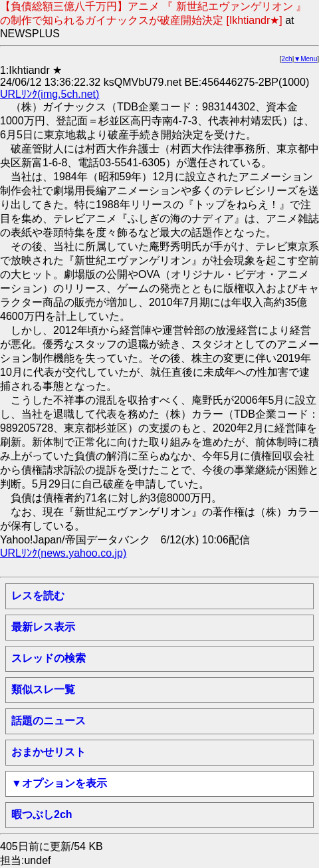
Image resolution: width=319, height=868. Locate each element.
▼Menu (305, 59)
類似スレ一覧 (43, 689)
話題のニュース (49, 721)
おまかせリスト (49, 752)
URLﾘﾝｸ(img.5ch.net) (50, 94)
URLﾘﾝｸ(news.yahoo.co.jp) (63, 553)
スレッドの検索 (49, 658)
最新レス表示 (43, 627)
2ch (287, 59)
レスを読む (38, 596)
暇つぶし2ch (42, 814)
